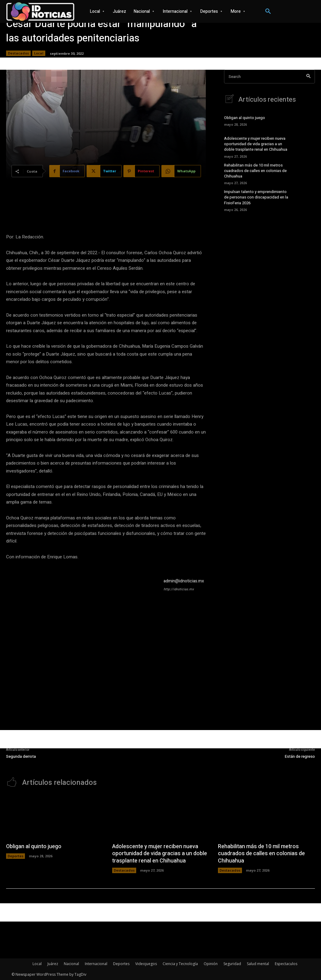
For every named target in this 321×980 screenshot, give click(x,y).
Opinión (211, 964)
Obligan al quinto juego (245, 118)
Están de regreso (300, 756)
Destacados (18, 53)
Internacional (96, 964)
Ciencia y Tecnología (180, 964)
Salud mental (258, 964)
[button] (268, 12)
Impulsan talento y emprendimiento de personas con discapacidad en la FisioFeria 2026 (256, 197)
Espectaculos (286, 964)
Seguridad (232, 964)
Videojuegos (146, 964)
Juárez (53, 964)
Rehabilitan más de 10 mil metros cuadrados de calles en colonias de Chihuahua (255, 171)
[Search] (308, 77)
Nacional (71, 964)
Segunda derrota (21, 756)
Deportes (16, 856)
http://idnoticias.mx (179, 589)
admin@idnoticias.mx (184, 581)
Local (39, 53)
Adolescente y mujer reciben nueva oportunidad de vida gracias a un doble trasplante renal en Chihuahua (256, 144)
